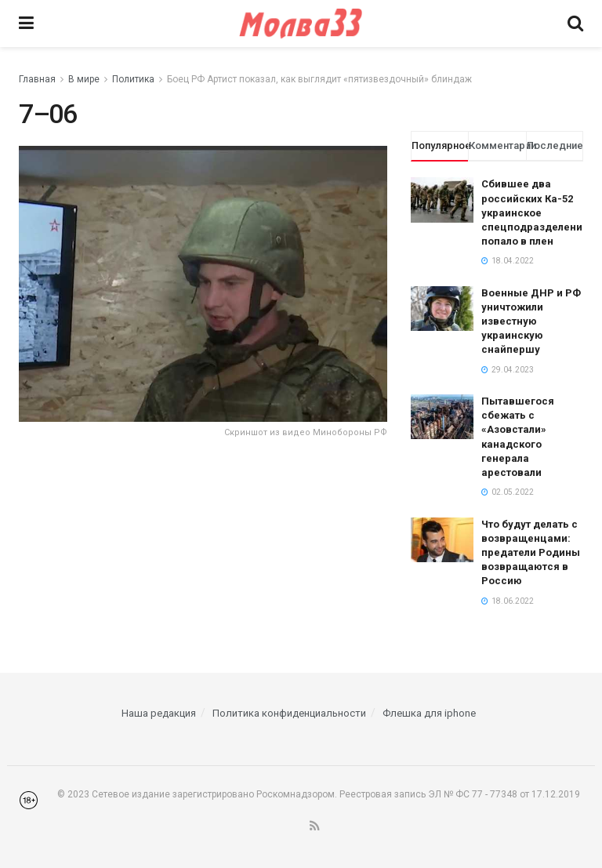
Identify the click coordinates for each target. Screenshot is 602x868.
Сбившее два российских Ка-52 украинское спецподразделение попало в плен (535, 212)
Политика (133, 79)
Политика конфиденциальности (289, 713)
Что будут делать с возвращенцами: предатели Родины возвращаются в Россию (531, 553)
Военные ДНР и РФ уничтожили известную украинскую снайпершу (531, 321)
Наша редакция (159, 713)
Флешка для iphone (429, 713)
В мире (84, 79)
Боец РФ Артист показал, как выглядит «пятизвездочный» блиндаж (319, 79)
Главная (37, 79)
